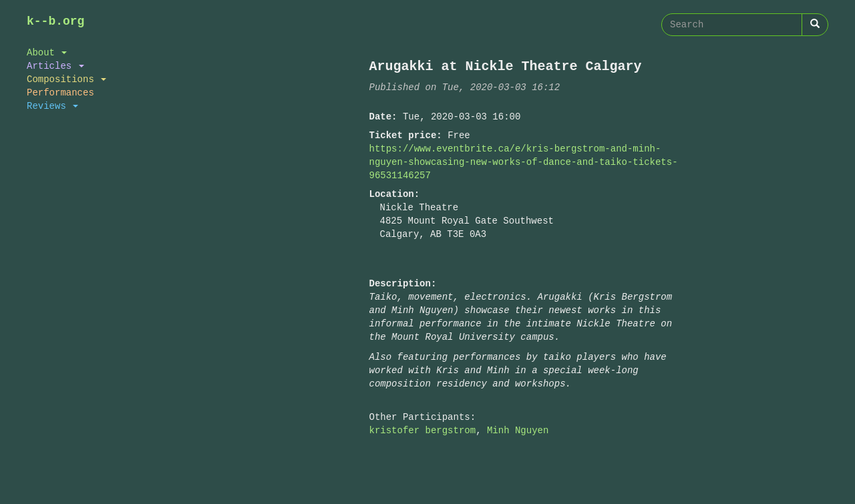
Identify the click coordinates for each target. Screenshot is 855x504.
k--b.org (55, 21)
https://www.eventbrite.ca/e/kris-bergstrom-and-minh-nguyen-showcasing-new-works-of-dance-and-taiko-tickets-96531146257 (524, 162)
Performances (60, 92)
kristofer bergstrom (423, 430)
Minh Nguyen (518, 430)
